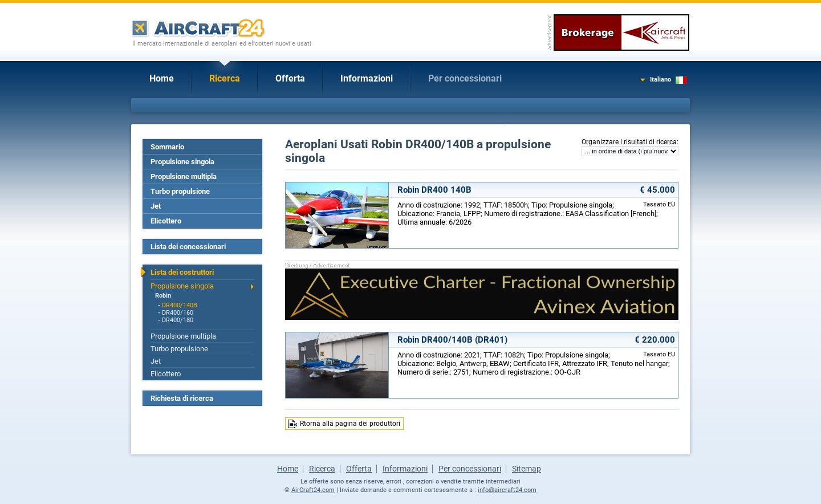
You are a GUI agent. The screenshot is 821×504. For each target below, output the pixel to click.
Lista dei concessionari (188, 247)
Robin (163, 296)
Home (162, 78)
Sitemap (527, 469)
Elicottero (166, 221)
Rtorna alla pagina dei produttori (350, 424)
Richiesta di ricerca (182, 398)
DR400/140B (180, 305)
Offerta (290, 78)
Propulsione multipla (184, 176)
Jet (156, 206)
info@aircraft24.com (507, 490)
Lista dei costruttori (182, 272)
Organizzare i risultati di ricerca (629, 142)
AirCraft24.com (313, 490)
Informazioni (367, 78)
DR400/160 (178, 313)
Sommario (167, 147)
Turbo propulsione (180, 191)
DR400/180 (178, 320)
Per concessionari (465, 78)
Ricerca (225, 78)
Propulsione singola (182, 162)
